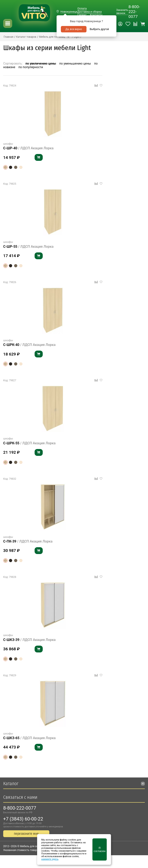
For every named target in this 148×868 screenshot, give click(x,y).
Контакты (96, 15)
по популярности (31, 67)
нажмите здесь (50, 859)
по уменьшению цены (75, 64)
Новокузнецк (69, 12)
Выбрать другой (99, 29)
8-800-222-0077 (134, 12)
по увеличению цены (41, 64)
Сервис (82, 15)
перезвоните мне (26, 834)
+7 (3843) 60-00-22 (23, 819)
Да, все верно (74, 29)
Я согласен (99, 849)
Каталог (11, 784)
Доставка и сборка (89, 12)
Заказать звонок (122, 12)
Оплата (82, 8)
